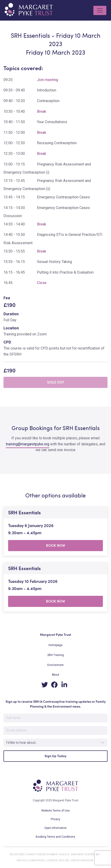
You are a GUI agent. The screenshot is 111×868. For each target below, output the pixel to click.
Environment (55, 665)
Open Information (55, 828)
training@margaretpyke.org (28, 444)
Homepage (55, 645)
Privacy (55, 819)
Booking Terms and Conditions (55, 837)
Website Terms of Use (55, 811)
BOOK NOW (56, 545)
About (55, 675)
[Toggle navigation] (100, 10)
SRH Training (56, 655)
